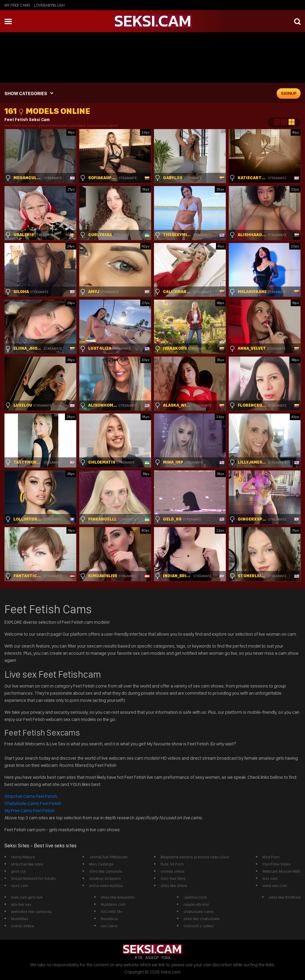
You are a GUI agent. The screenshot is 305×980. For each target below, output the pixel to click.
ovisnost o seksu (199, 926)
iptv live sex (21, 904)
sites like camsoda (105, 871)
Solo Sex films (173, 878)
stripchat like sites (27, 864)
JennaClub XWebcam (108, 857)
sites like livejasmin (118, 897)
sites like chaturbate (201, 919)
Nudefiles (20, 919)
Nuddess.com (113, 904)
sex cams (109, 926)
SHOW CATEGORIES (26, 93)
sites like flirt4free (285, 897)
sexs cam (20, 885)
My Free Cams (17, 5)
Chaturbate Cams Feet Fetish (33, 803)
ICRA (166, 958)
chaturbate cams (199, 911)
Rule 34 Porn (172, 864)
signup (289, 93)
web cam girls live (27, 897)
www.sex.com (275, 885)
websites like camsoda (31, 911)
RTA (139, 958)
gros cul (18, 871)
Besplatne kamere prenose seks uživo (195, 857)
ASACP (152, 958)
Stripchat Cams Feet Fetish (31, 796)
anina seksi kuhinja (106, 885)
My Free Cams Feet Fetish (29, 811)
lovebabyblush (49, 5)
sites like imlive (174, 885)
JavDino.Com (195, 897)
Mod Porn (271, 857)
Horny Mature (23, 857)
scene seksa (22, 926)
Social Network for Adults (33, 878)
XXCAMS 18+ (112, 911)
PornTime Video (277, 864)
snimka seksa (172, 871)
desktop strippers (105, 878)
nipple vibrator (196, 904)
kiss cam (270, 878)
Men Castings (101, 864)
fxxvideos (109, 919)
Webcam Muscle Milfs (281, 871)
